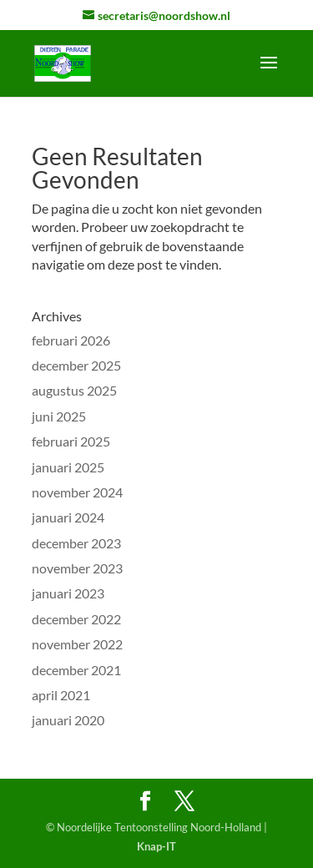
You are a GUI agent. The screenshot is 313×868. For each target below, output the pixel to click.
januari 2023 (68, 593)
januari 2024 (68, 517)
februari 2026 (71, 340)
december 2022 (76, 619)
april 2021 (61, 695)
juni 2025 (59, 416)
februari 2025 (71, 441)
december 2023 (76, 543)
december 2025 (76, 365)
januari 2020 (68, 720)
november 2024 (77, 492)
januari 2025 (68, 467)
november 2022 (77, 644)
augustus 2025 (74, 390)
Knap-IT (156, 846)
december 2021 (76, 670)
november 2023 (77, 568)
